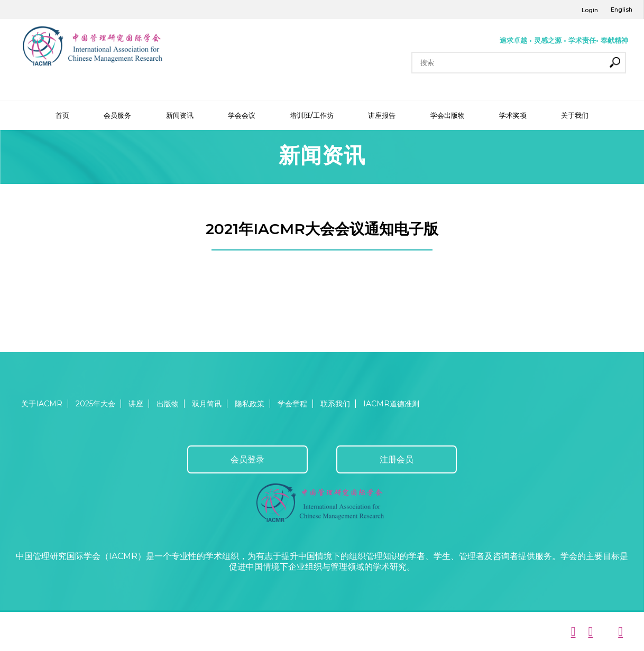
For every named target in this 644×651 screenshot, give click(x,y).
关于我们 (575, 115)
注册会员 (397, 459)
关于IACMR (42, 404)
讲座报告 (382, 115)
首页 (62, 115)
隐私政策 (250, 404)
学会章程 (292, 404)
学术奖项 (513, 115)
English (622, 10)
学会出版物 (448, 115)
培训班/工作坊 (312, 115)
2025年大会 (95, 404)
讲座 (136, 404)
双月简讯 (207, 404)
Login (590, 10)
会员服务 (117, 115)
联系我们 (335, 404)
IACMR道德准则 (391, 404)
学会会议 (242, 115)
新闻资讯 (180, 115)
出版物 (168, 404)
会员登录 (247, 459)
